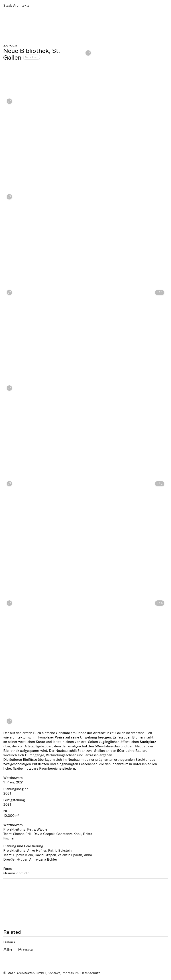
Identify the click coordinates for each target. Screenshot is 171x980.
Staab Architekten (17, 6)
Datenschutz (90, 973)
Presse (26, 949)
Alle (8, 949)
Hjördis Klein (23, 855)
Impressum (70, 973)
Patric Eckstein (60, 851)
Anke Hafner (37, 851)
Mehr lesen (32, 57)
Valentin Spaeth (70, 855)
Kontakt (54, 973)
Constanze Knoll (69, 834)
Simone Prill (22, 834)
